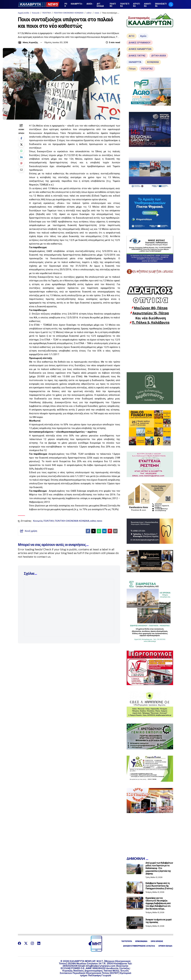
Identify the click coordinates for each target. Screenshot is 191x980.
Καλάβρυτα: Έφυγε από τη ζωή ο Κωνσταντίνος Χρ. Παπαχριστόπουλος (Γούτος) (159, 886)
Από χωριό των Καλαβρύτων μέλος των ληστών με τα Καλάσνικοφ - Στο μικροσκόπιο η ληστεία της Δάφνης (159, 868)
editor (89, 13)
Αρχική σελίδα (24, 13)
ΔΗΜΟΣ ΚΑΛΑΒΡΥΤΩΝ (140, 49)
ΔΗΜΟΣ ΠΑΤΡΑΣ (137, 56)
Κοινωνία (36, 13)
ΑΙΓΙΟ (132, 36)
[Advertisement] (150, 348)
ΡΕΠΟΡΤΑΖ (147, 69)
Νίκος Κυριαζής (31, 42)
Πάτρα (132, 69)
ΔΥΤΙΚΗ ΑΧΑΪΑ (159, 56)
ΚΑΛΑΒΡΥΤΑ (135, 62)
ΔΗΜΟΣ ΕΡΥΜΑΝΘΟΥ (140, 43)
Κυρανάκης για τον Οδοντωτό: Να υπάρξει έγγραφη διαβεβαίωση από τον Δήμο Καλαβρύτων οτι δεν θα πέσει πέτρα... (158, 903)
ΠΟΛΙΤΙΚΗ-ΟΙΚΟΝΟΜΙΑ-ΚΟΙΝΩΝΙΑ (69, 13)
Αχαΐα (143, 36)
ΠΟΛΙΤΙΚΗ (47, 13)
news (97, 13)
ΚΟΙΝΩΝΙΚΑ (153, 62)
